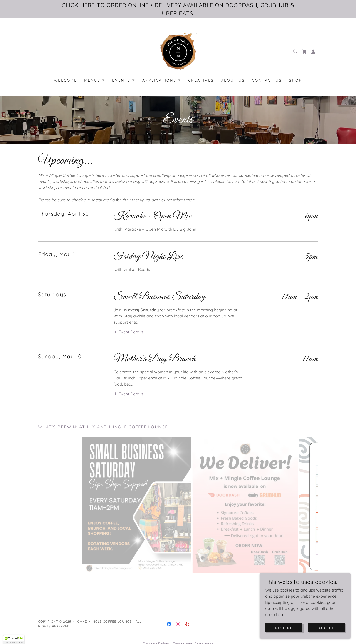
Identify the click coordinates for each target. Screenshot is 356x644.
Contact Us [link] (267, 80)
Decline (284, 628)
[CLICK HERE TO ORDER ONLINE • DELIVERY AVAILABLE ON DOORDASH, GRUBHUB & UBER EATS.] (178, 9)
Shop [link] (295, 80)
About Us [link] (233, 80)
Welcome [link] (66, 80)
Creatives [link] (201, 80)
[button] (313, 52)
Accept (326, 628)
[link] (178, 51)
